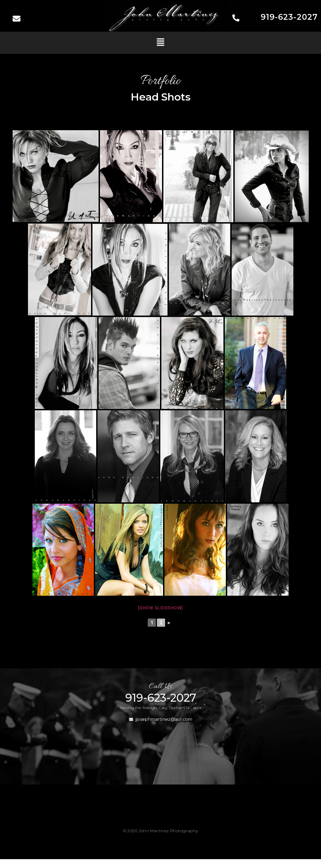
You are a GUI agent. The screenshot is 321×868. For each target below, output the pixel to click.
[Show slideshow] (160, 608)
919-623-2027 (289, 17)
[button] (160, 43)
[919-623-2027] (236, 19)
